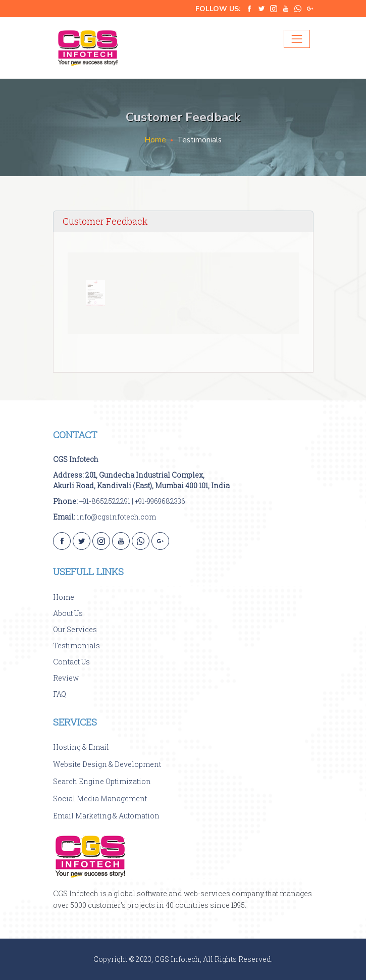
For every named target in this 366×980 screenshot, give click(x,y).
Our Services (75, 629)
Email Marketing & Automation (106, 816)
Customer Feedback (105, 221)
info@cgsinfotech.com (116, 517)
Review (66, 678)
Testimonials (76, 646)
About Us (68, 613)
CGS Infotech (76, 459)
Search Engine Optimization (102, 781)
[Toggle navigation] (297, 39)
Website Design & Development (107, 764)
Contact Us (71, 662)
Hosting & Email (81, 747)
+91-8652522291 (105, 501)
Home (155, 140)
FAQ (60, 694)
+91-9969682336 (160, 501)
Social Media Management (100, 798)
